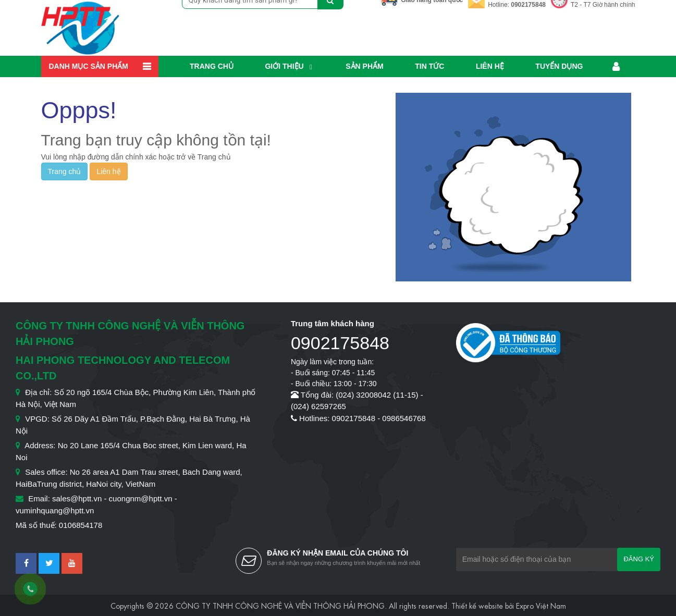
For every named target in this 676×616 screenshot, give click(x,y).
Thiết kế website (477, 605)
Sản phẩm (364, 66)
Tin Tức (429, 66)
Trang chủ (212, 66)
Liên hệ (490, 66)
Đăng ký (639, 559)
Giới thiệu (284, 66)
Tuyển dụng (559, 66)
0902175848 (528, 5)
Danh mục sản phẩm (89, 66)
